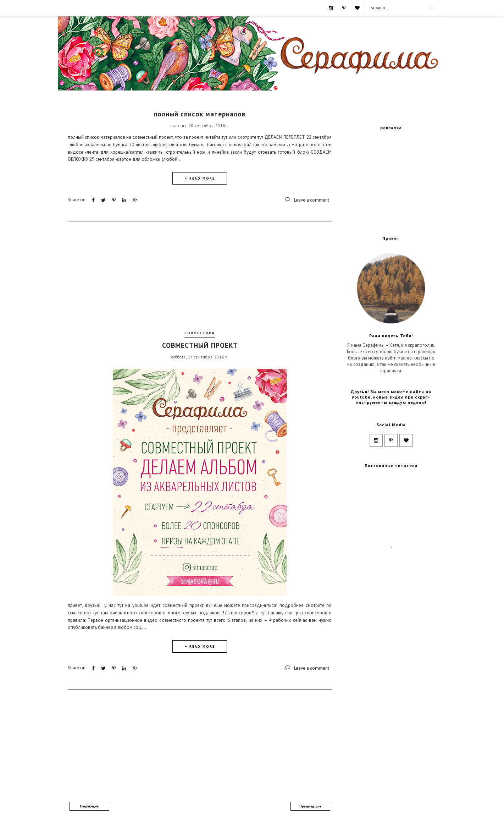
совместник (200, 333)
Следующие (89, 806)
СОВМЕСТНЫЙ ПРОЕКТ (200, 345)
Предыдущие (310, 806)
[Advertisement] (200, 278)
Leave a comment (312, 200)
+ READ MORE (200, 178)
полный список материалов (200, 114)
